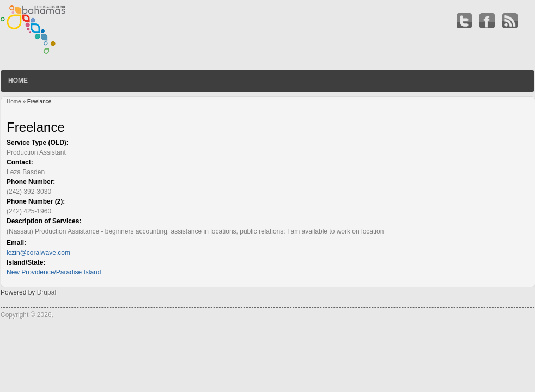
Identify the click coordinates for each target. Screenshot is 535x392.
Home (18, 81)
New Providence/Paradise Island (54, 272)
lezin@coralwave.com (38, 253)
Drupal (47, 292)
